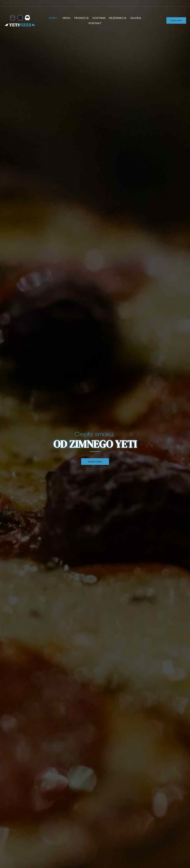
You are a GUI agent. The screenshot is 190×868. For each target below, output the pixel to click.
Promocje (82, 18)
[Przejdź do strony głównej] (20, 21)
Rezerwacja (118, 18)
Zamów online (176, 20)
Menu (67, 18)
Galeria (136, 18)
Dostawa (99, 18)
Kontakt (95, 23)
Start (54, 18)
